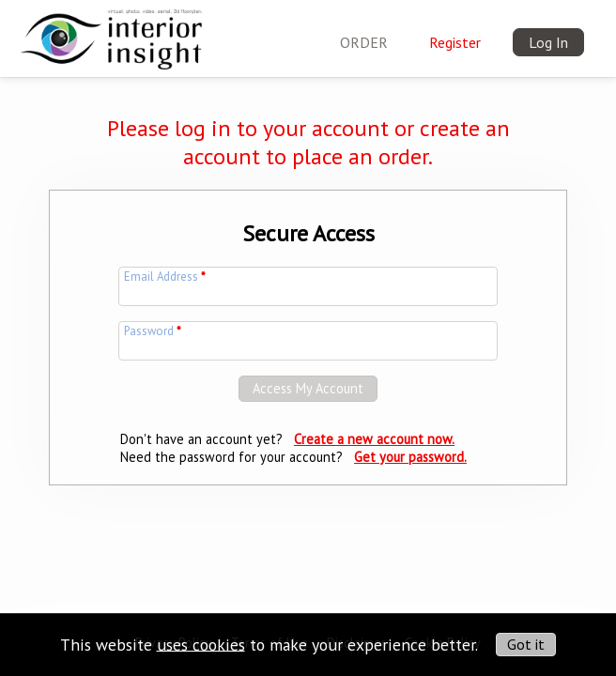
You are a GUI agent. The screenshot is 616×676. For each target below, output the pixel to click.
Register (455, 42)
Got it (526, 644)
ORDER (364, 42)
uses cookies (201, 644)
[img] (116, 33)
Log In (548, 42)
